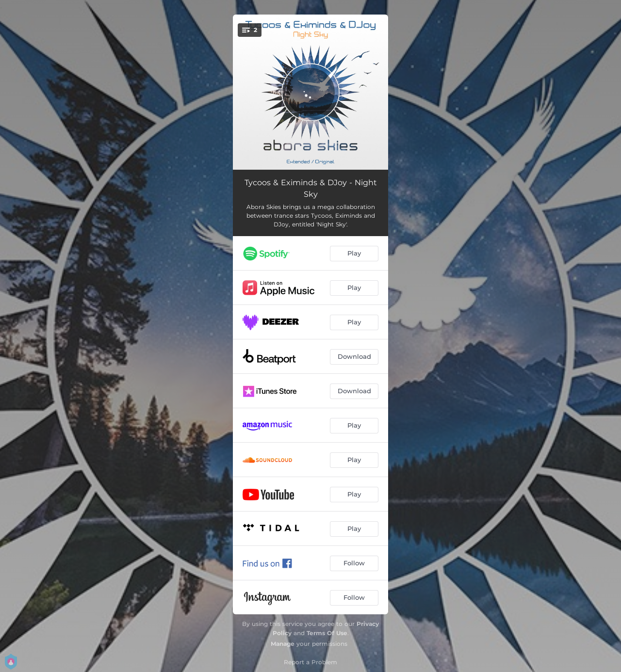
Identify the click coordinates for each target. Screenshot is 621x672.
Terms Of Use (327, 633)
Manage (283, 644)
